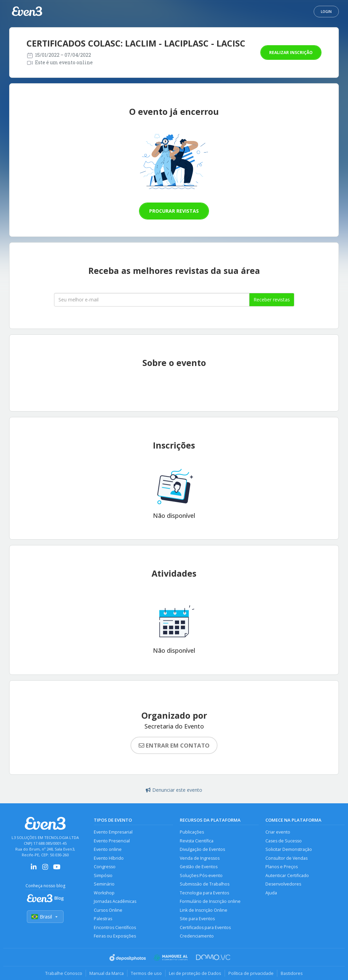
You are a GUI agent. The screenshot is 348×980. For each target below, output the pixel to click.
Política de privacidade (251, 973)
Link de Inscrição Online (204, 910)
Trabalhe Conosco (64, 973)
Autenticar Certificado (287, 876)
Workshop (104, 893)
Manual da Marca (107, 973)
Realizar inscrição (291, 52)
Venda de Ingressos (200, 858)
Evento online (108, 849)
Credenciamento (197, 936)
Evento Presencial (112, 841)
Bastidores (292, 973)
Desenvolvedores (283, 884)
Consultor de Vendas (286, 858)
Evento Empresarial (113, 832)
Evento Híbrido (109, 858)
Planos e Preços (282, 867)
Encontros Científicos (115, 927)
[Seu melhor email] (152, 300)
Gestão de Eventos (199, 867)
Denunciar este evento (174, 790)
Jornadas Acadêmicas (115, 901)
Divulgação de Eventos (202, 849)
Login (326, 12)
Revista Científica (197, 841)
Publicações (192, 832)
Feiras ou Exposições (115, 936)
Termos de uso (146, 973)
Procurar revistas (174, 211)
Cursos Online (108, 910)
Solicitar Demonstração (289, 849)
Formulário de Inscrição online (210, 901)
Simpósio (103, 876)
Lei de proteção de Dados (195, 973)
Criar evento (278, 832)
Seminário (104, 884)
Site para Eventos (197, 919)
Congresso (105, 867)
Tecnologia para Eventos (204, 893)
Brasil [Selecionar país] (45, 917)
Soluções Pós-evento (201, 876)
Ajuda (271, 893)
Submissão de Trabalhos (205, 884)
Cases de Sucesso (284, 841)
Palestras (103, 919)
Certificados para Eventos (205, 927)
